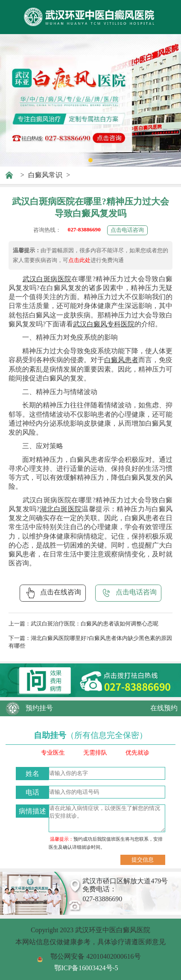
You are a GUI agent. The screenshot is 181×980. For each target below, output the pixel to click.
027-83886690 (84, 229)
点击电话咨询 (127, 230)
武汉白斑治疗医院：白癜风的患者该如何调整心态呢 (95, 624)
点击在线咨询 (53, 593)
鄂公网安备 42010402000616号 (95, 956)
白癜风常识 (45, 175)
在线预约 (164, 708)
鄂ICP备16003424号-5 (86, 968)
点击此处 (79, 260)
